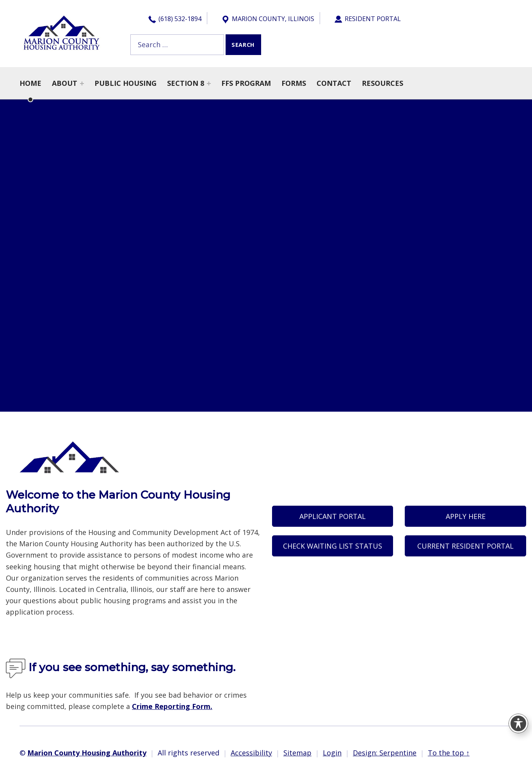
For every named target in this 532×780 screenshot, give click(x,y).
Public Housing (125, 83)
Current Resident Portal (465, 546)
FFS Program (246, 83)
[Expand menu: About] (82, 84)
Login (332, 753)
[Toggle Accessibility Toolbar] (518, 723)
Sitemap (297, 753)
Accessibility (251, 753)
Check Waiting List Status (333, 546)
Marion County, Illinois (267, 19)
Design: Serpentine (385, 753)
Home (30, 83)
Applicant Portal (333, 516)
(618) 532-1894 (174, 19)
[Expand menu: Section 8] (209, 84)
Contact (334, 83)
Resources (383, 83)
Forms (294, 83)
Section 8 (186, 83)
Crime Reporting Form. (172, 706)
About (65, 83)
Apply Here (466, 516)
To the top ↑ (449, 753)
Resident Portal (367, 19)
